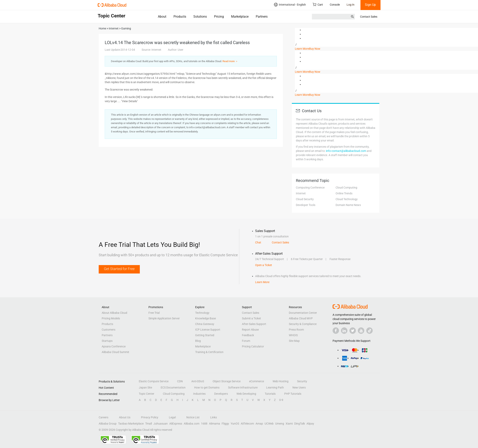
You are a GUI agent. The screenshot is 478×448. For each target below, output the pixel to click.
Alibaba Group (108, 424)
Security (302, 381)
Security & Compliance (303, 324)
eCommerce (257, 381)
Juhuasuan (161, 424)
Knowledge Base (206, 318)
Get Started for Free (119, 269)
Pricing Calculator (253, 346)
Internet (301, 193)
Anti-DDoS (198, 381)
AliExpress (176, 424)
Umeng (280, 424)
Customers (109, 330)
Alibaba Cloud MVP (301, 318)
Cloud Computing (346, 188)
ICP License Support (208, 330)
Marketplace (240, 17)
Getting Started (205, 335)
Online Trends (344, 193)
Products (180, 17)
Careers (104, 417)
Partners (262, 17)
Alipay (310, 424)
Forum (246, 341)
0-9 (281, 400)
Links (214, 417)
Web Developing (246, 394)
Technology (202, 313)
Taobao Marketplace (131, 424)
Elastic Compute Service (154, 381)
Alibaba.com (192, 424)
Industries (199, 394)
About (162, 17)
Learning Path (275, 387)
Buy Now (315, 49)
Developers (221, 394)
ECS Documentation (173, 387)
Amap (259, 424)
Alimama (215, 424)
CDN (180, 381)
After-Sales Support (254, 324)
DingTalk (300, 424)
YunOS (235, 424)
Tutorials (270, 394)
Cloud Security (305, 199)
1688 (204, 424)
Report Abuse (250, 330)
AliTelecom (247, 424)
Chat (258, 242)
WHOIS (293, 335)
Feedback (248, 335)
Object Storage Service (227, 381)
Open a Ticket (264, 265)
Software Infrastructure (243, 387)
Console (335, 5)
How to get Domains (207, 387)
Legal (172, 417)
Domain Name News (348, 205)
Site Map (294, 341)
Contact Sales (369, 17)
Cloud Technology (347, 199)
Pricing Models (111, 318)
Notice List (193, 417)
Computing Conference (310, 188)
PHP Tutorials (293, 394)
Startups (107, 341)
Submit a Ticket (251, 318)
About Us (125, 417)
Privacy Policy (150, 417)
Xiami (289, 424)
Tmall (149, 424)
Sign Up (370, 5)
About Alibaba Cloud (114, 313)
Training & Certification (209, 352)
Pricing (219, 17)
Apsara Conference (114, 346)
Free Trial (154, 313)
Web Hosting (281, 381)
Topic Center (147, 394)
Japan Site (145, 387)
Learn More (302, 49)
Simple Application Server (164, 318)
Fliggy (225, 424)
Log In (351, 5)
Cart (318, 5)
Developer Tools (306, 205)
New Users (299, 387)
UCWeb (269, 424)
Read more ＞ (230, 61)
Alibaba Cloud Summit (115, 352)
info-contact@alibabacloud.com (346, 151)
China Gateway (205, 324)
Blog (198, 341)
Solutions (200, 17)
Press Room (296, 330)
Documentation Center (303, 313)
